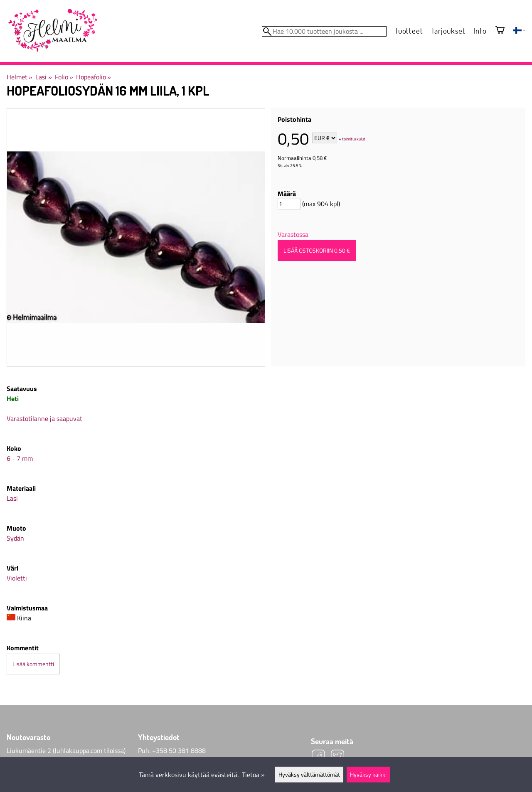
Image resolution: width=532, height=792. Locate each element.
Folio (64, 77)
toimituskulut (354, 139)
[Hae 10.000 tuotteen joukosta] (324, 31)
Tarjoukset (448, 31)
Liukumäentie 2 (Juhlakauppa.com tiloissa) (66, 750)
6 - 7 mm (20, 458)
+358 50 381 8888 (179, 750)
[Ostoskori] (500, 31)
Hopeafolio (94, 77)
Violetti (17, 578)
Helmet (20, 77)
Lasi (43, 77)
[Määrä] (289, 204)
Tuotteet (409, 31)
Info (480, 31)
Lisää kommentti (33, 664)
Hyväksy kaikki (368, 775)
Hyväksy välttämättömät (309, 775)
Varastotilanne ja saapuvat (44, 418)
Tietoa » (253, 775)
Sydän (15, 538)
